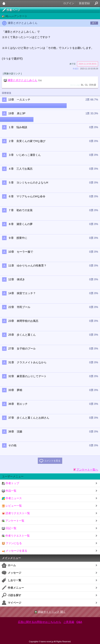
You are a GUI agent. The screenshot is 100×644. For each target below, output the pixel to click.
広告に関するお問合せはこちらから (40, 622)
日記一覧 (9, 528)
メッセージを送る (15, 551)
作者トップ (11, 483)
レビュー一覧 (12, 506)
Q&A (79, 622)
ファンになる (12, 543)
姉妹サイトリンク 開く (50, 612)
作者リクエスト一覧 (16, 536)
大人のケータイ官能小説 (4, 3)
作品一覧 (9, 491)
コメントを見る (52, 461)
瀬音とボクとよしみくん (22, 80)
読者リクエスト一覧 (16, 513)
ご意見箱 (69, 622)
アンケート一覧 (13, 521)
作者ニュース (12, 498)
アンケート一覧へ (87, 470)
